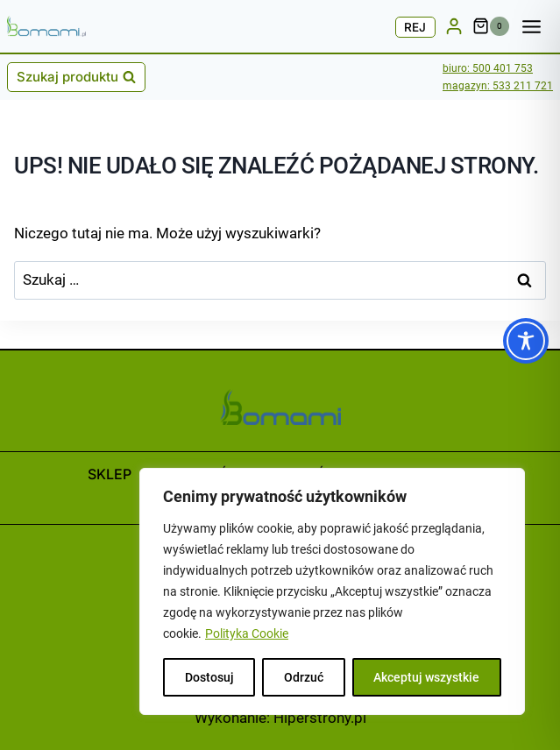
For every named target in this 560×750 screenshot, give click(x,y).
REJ (415, 27)
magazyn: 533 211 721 (498, 86)
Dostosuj (209, 677)
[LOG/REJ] (454, 26)
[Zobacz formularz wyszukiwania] (76, 77)
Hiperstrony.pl (320, 718)
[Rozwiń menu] (536, 26)
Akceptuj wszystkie (426, 677)
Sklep (110, 474)
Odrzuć (304, 677)
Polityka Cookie (247, 633)
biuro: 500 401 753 (488, 68)
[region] (332, 591)
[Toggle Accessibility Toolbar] (526, 341)
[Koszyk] (492, 26)
